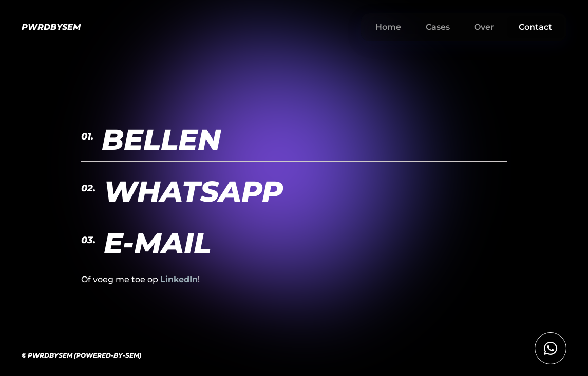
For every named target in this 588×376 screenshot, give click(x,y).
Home (388, 27)
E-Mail (146, 243)
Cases (438, 27)
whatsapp (182, 191)
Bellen (151, 140)
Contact (535, 27)
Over (484, 27)
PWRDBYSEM (51, 27)
